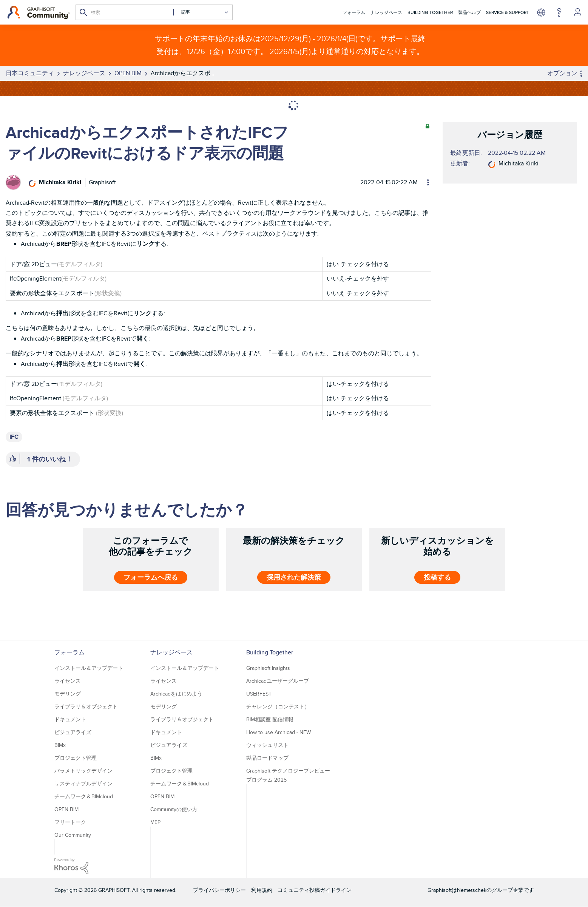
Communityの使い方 (174, 809)
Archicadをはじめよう (176, 694)
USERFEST (259, 694)
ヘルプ (559, 12)
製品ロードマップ (267, 758)
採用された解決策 (294, 577)
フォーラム (354, 12)
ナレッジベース (386, 12)
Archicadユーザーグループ (278, 681)
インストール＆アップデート (89, 668)
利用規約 (262, 890)
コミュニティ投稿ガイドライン (315, 890)
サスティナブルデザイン (83, 784)
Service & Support (508, 12)
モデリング (68, 694)
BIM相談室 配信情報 (270, 719)
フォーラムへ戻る (151, 577)
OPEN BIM (66, 809)
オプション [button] (562, 73)
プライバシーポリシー (219, 890)
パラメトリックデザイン (83, 771)
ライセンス (68, 681)
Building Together (430, 12)
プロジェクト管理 (76, 758)
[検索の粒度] (201, 12)
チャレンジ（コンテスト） (278, 706)
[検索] (154, 12)
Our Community (73, 835)
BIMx (60, 745)
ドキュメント (70, 719)
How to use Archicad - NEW (279, 732)
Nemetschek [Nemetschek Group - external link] (472, 890)
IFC (14, 437)
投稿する (437, 577)
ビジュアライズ (73, 732)
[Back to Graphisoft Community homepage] (39, 12)
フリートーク (70, 822)
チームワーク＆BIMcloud (84, 796)
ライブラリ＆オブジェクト (86, 706)
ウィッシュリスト (267, 745)
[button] (13, 459)
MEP (155, 822)
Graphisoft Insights (268, 668)
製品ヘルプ (469, 12)
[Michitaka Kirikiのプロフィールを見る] (60, 182)
